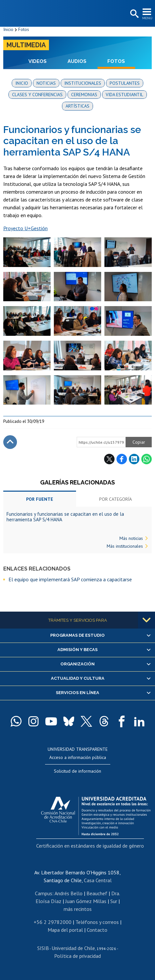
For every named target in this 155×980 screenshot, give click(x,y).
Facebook (122, 459)
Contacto (97, 930)
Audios (77, 61)
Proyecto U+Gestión (25, 228)
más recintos (78, 909)
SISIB (43, 948)
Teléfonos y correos (97, 922)
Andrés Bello (69, 893)
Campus (44, 893)
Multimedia (26, 45)
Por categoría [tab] (116, 499)
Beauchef (97, 893)
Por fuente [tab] (40, 499)
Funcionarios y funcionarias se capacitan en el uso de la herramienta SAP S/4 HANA (65, 517)
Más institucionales (125, 546)
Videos (38, 61)
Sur (114, 901)
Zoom (10, 240)
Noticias (46, 83)
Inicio (8, 29)
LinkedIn (134, 459)
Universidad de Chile (73, 948)
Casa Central (98, 880)
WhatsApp (147, 459)
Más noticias (131, 538)
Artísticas (77, 106)
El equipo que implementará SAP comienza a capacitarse (70, 579)
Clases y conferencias (37, 95)
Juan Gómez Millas (86, 901)
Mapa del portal (65, 930)
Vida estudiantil (124, 95)
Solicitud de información (77, 771)
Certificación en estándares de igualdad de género (90, 846)
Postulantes (125, 83)
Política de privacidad (77, 956)
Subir (10, 442)
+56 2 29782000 (53, 922)
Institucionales (83, 83)
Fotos (24, 29)
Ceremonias (84, 95)
